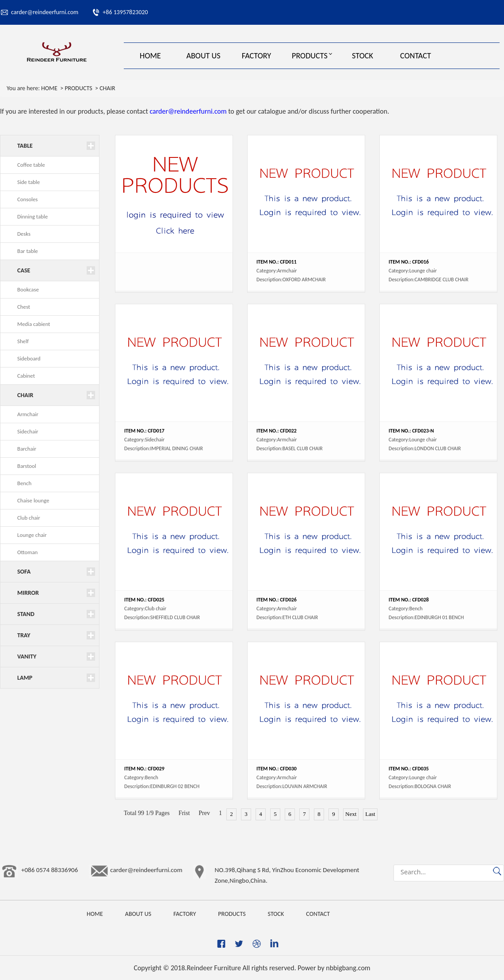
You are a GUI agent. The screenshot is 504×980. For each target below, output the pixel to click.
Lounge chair (32, 535)
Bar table (28, 251)
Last (370, 814)
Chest (24, 307)
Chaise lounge (33, 500)
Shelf (23, 341)
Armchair (28, 414)
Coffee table (31, 165)
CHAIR (107, 88)
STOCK (363, 56)
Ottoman (27, 552)
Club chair (29, 518)
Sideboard (29, 358)
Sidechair (28, 431)
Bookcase (28, 289)
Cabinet (26, 376)
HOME (150, 56)
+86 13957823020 (125, 12)
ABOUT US (203, 56)
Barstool (27, 466)
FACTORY (256, 56)
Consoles (27, 199)
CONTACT (416, 56)
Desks (24, 234)
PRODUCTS (310, 56)
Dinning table (32, 216)
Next (351, 814)
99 (141, 813)
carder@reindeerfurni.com (45, 12)
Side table (29, 182)
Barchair (27, 449)
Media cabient (34, 324)
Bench (24, 483)
